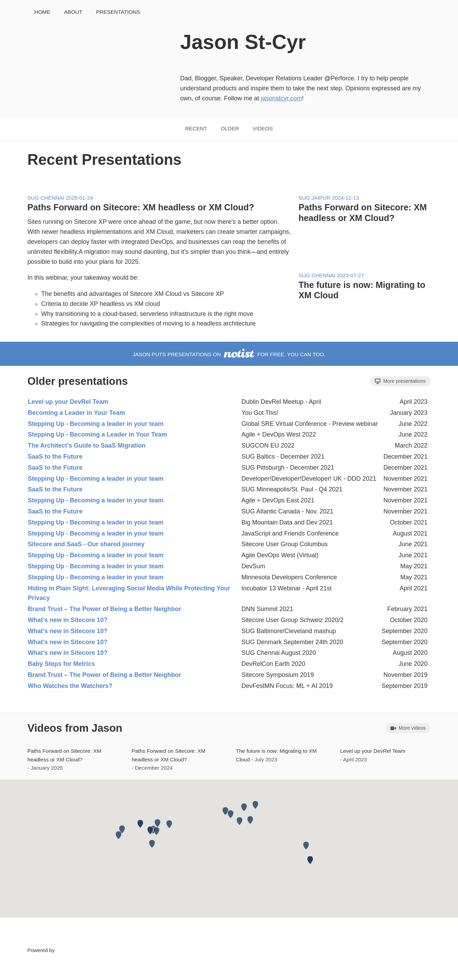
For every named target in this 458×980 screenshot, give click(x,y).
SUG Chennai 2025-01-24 (60, 198)
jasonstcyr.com (281, 98)
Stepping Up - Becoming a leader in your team (96, 424)
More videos (408, 728)
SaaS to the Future (55, 457)
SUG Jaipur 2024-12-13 (329, 198)
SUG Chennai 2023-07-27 (331, 275)
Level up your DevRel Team (68, 402)
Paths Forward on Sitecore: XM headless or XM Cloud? (141, 207)
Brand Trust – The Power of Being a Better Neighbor (105, 609)
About (73, 12)
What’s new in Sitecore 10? (68, 620)
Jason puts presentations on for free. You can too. (229, 354)
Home (42, 12)
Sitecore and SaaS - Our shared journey (86, 544)
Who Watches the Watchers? (70, 686)
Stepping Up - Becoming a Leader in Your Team (98, 434)
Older (230, 128)
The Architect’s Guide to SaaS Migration (87, 446)
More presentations (400, 381)
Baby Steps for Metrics (62, 664)
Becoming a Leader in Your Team (77, 413)
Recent (196, 128)
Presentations (118, 12)
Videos (263, 128)
